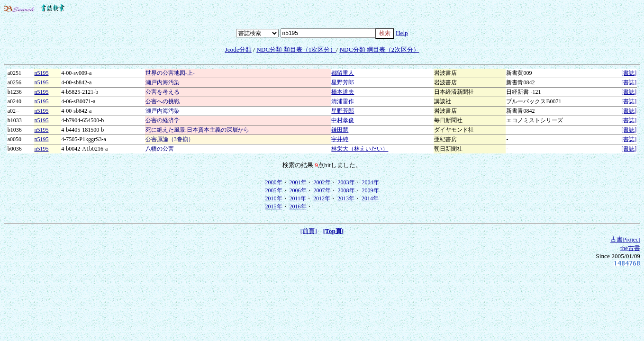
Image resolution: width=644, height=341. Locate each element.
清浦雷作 (343, 101)
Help (402, 33)
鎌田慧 (340, 130)
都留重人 (343, 73)
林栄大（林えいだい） (360, 149)
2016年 (298, 206)
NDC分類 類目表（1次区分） (296, 49)
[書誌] (629, 73)
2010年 (274, 198)
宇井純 (340, 139)
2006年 (298, 190)
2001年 (298, 182)
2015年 (274, 206)
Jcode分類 (238, 49)
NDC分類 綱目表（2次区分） (379, 49)
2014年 (370, 198)
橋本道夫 (343, 92)
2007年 (322, 190)
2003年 (346, 182)
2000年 (274, 182)
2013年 (346, 198)
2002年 (322, 182)
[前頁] (309, 231)
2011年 (298, 198)
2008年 (346, 190)
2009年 (371, 190)
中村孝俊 (343, 120)
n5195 (41, 73)
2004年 (371, 182)
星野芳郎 (343, 82)
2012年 (322, 198)
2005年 (274, 190)
